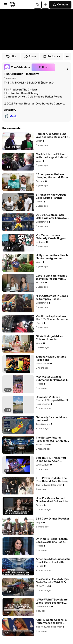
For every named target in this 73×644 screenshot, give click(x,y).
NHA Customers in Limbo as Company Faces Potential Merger (52, 298)
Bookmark (52, 57)
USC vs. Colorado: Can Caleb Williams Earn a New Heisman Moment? (52, 217)
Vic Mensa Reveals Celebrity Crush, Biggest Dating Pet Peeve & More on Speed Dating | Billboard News (53, 237)
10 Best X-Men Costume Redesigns (51, 358)
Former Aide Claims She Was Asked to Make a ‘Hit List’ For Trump (52, 136)
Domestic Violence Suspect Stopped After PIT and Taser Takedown (53, 399)
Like (11, 57)
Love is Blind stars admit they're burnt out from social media (51, 277)
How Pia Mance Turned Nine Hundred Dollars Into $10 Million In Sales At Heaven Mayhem (52, 500)
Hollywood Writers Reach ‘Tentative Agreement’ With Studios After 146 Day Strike (53, 257)
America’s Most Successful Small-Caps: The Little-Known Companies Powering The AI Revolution (53, 561)
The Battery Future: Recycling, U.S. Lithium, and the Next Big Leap (51, 439)
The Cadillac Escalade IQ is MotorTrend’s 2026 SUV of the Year (53, 581)
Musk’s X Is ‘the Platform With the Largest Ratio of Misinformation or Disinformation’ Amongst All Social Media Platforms (52, 156)
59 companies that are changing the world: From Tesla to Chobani (52, 176)
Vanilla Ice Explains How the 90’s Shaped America (52, 318)
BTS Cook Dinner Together (52, 519)
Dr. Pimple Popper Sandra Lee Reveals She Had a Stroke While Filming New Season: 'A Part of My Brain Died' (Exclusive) (53, 540)
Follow (43, 67)
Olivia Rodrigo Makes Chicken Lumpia (49, 338)
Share (30, 57)
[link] (17, 67)
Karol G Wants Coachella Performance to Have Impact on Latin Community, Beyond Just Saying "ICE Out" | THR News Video (52, 621)
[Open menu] (5, 5)
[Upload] (45, 5)
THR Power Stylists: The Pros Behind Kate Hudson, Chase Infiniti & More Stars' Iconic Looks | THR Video (53, 480)
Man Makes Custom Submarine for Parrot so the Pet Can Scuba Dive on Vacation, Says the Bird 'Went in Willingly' (53, 379)
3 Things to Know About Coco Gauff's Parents (51, 196)
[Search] (38, 5)
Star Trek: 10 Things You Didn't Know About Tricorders (51, 460)
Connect (60, 5)
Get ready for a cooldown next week (51, 419)
